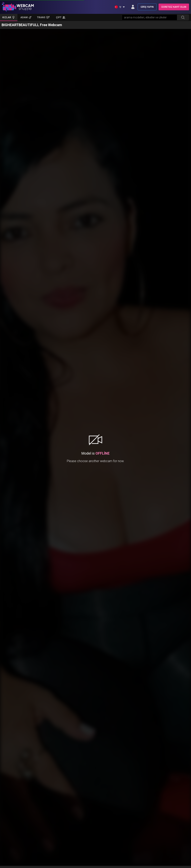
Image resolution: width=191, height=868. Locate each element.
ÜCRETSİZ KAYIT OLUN (174, 7)
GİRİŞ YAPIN (147, 7)
